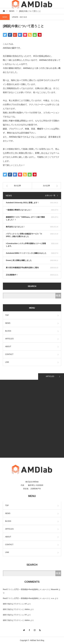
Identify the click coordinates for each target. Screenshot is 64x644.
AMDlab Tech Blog (37, 640)
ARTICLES (9, 339)
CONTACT (9, 354)
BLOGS (8, 331)
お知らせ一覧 (50, 195)
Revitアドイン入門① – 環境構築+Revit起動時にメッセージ (26, 589)
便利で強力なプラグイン (12, 604)
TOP (7, 315)
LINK (7, 362)
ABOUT (8, 347)
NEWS (5, 17)
